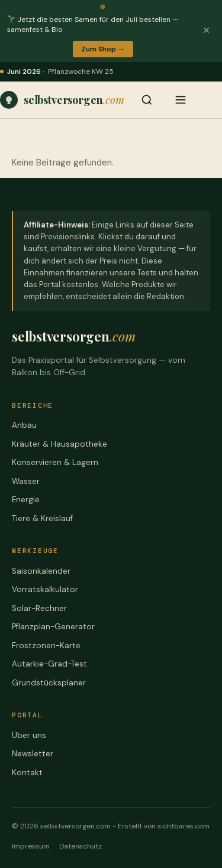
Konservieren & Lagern (55, 462)
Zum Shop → (103, 49)
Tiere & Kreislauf (42, 518)
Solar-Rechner (39, 608)
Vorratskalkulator (45, 589)
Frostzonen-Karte (46, 646)
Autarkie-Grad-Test (49, 664)
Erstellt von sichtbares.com (164, 826)
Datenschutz (81, 846)
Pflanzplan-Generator (53, 627)
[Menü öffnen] (181, 100)
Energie (26, 500)
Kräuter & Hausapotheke (59, 444)
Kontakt (27, 773)
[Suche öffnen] (147, 100)
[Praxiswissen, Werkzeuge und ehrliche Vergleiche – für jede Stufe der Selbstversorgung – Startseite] (62, 100)
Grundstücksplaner (49, 683)
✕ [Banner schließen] (206, 30)
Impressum (31, 846)
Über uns (29, 735)
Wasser (26, 481)
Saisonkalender (41, 571)
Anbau (24, 425)
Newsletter (33, 754)
